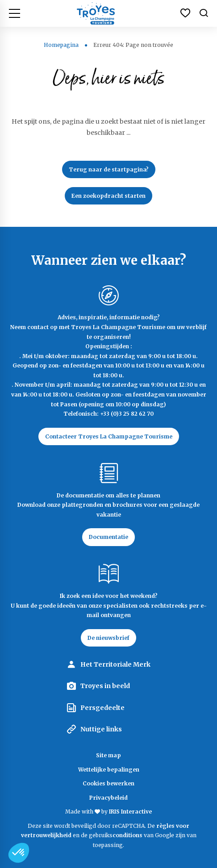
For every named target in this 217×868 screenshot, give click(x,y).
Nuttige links (101, 729)
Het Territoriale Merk (115, 664)
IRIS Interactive (130, 812)
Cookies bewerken (108, 783)
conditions (128, 835)
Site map (108, 755)
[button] (19, 853)
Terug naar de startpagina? (109, 169)
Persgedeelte (102, 708)
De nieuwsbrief (108, 638)
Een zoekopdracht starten (108, 196)
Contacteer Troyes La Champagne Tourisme (109, 436)
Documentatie (108, 537)
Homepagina (61, 45)
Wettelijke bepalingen (109, 770)
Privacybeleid (108, 798)
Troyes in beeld (105, 686)
